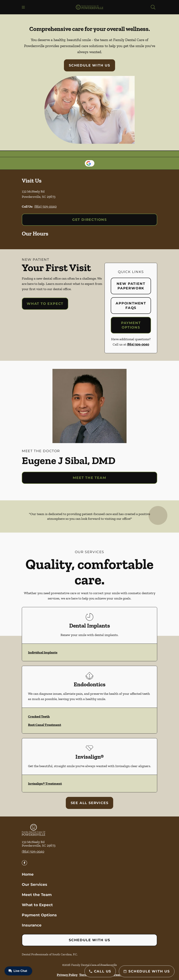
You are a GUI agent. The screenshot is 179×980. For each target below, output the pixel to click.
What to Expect (45, 304)
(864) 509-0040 (45, 206)
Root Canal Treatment (45, 725)
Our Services (35, 884)
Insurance (32, 925)
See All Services (90, 803)
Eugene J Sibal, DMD (69, 460)
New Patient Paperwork (131, 286)
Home (28, 874)
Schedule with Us (89, 65)
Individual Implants (43, 652)
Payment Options (131, 325)
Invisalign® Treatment (45, 784)
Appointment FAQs (131, 306)
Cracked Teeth (39, 716)
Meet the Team (89, 478)
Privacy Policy (67, 975)
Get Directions (89, 220)
